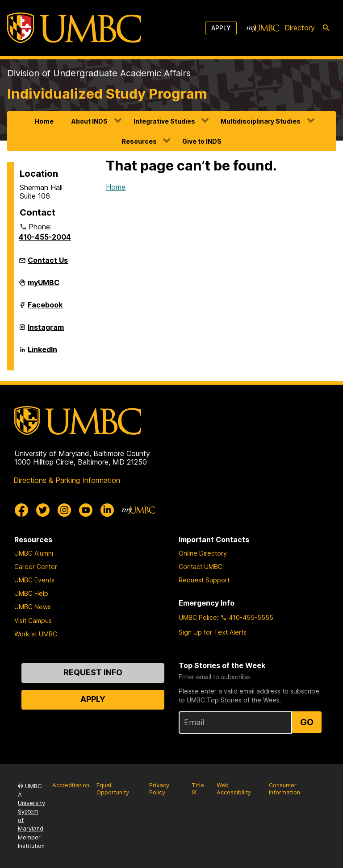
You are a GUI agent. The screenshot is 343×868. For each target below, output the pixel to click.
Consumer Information (284, 789)
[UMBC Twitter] (43, 510)
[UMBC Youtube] (86, 510)
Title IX (198, 789)
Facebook (45, 308)
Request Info (93, 672)
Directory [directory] (300, 28)
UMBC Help (31, 593)
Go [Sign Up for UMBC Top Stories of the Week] (307, 722)
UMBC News (33, 607)
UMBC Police (198, 617)
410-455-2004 (45, 237)
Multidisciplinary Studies (261, 121)
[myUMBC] (263, 28)
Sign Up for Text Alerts (213, 632)
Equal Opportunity (113, 789)
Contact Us (48, 260)
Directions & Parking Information (67, 480)
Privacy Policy (159, 789)
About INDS (90, 121)
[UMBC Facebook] (21, 510)
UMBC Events (34, 580)
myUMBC (44, 286)
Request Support (204, 580)
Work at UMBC (36, 634)
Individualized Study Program (107, 93)
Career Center (36, 567)
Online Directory (203, 553)
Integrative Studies (164, 121)
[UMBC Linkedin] (107, 510)
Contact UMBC (201, 567)
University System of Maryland (31, 816)
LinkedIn (42, 353)
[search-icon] (326, 28)
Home (44, 121)
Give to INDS (202, 141)
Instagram (46, 331)
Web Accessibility (234, 789)
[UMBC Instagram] (64, 510)
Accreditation (71, 785)
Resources (139, 141)
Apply (221, 28)
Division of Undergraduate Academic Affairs (99, 73)
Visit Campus (33, 621)
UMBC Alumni (34, 553)
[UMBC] (74, 28)
